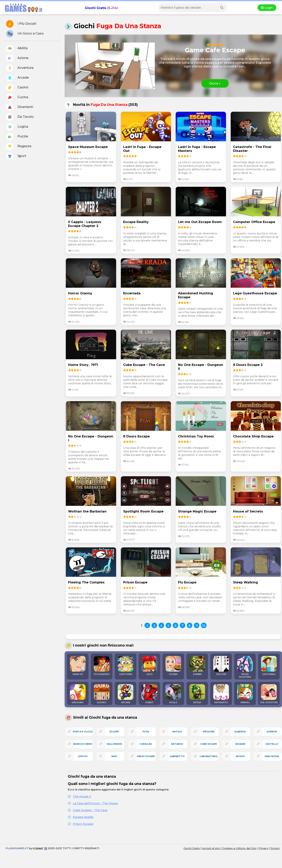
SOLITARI (221, 666)
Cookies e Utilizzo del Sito (239, 848)
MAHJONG (78, 694)
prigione (209, 732)
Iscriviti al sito (211, 848)
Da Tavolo (20, 117)
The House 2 (82, 796)
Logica (17, 127)
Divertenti (20, 107)
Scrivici (275, 848)
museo (240, 756)
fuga (146, 732)
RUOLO (173, 694)
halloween (114, 744)
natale (177, 732)
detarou (177, 744)
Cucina (17, 97)
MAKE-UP (78, 666)
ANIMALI (245, 694)
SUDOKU (102, 694)
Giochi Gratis (96, 8)
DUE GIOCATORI (269, 694)
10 (204, 626)
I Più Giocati (21, 24)
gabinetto (177, 756)
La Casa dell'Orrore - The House (95, 803)
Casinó (17, 88)
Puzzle (17, 137)
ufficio (83, 756)
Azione (17, 58)
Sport (16, 156)
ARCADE (126, 694)
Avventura (20, 68)
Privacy (264, 848)
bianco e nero (83, 744)
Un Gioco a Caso (25, 34)
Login (267, 8)
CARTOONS (126, 666)
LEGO (149, 666)
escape (114, 732)
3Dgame (240, 744)
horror (272, 732)
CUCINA (173, 666)
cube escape (209, 744)
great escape (146, 756)
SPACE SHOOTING (245, 667)
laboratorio (209, 756)
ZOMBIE (197, 666)
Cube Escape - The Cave (90, 810)
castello (272, 744)
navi (114, 756)
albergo (240, 732)
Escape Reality (83, 817)
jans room (272, 756)
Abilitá (17, 48)
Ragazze (19, 146)
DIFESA (197, 694)
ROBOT (149, 694)
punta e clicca (83, 732)
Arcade (17, 78)
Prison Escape (83, 824)
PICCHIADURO (102, 666)
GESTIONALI (269, 666)
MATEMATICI (221, 694)
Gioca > (215, 83)
